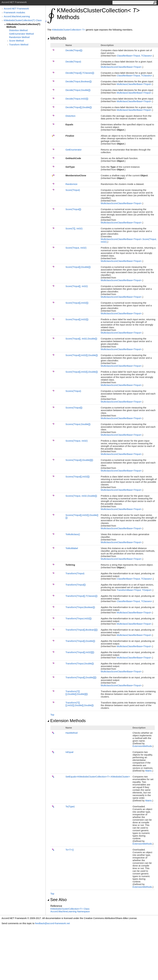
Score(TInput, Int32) (76, 248)
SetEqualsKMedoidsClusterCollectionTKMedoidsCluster (98, 777)
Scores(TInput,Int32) (78, 477)
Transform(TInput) (75, 573)
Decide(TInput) (74, 50)
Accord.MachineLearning (17, 16)
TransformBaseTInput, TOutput (134, 590)
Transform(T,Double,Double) (77, 693)
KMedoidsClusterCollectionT (69, 30)
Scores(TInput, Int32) (77, 441)
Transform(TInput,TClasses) (82, 596)
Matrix (148, 771)
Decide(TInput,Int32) (77, 99)
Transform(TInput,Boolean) (80, 607)
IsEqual (69, 752)
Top (52, 715)
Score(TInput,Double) (78, 267)
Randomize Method (19, 37)
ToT (70, 850)
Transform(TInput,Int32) (79, 618)
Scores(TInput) (73, 391)
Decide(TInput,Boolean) (79, 81)
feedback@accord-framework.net (52, 923)
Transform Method (19, 45)
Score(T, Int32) (74, 228)
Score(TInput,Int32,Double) (82, 355)
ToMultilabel (72, 548)
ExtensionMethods (142, 746)
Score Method (16, 41)
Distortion (70, 116)
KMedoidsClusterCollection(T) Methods (23, 25)
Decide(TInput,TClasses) (80, 73)
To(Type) (70, 806)
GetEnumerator (74, 150)
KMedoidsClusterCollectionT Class (70, 909)
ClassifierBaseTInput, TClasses (135, 56)
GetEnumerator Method (21, 34)
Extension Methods (67, 721)
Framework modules (14, 12)
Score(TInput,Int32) (77, 303)
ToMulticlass (73, 534)
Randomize (71, 184)
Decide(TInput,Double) (78, 90)
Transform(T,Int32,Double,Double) (80, 704)
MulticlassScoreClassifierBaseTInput (121, 67)
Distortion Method (18, 30)
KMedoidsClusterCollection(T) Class (23, 20)
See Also (57, 900)
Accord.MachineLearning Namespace (70, 911)
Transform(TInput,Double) (80, 641)
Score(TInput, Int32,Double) (81, 339)
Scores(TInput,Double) (78, 424)
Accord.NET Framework (16, 9)
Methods (57, 38)
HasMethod (72, 733)
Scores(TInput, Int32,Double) (81, 496)
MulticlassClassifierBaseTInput (134, 84)
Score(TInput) (73, 190)
